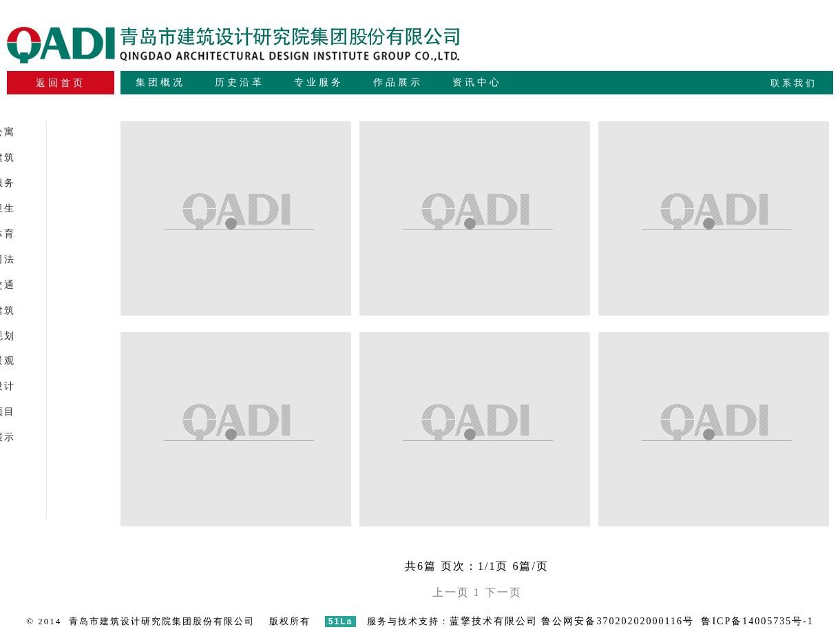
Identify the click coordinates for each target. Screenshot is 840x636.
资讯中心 (477, 82)
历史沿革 (240, 82)
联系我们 (794, 83)
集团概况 (160, 82)
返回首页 (61, 83)
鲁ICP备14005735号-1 (757, 621)
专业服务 (319, 82)
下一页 (503, 592)
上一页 (451, 592)
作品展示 (398, 82)
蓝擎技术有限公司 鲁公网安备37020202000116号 (572, 621)
